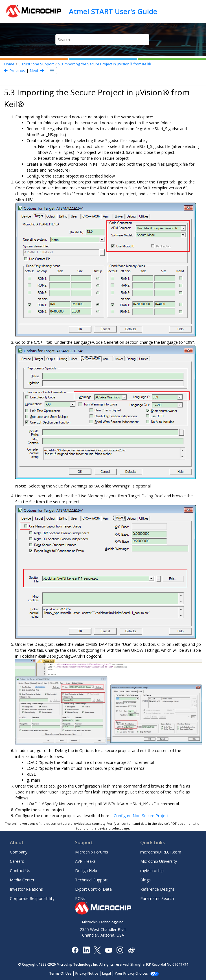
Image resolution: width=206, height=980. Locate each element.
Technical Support (91, 880)
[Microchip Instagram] (120, 950)
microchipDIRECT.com (161, 852)
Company (19, 852)
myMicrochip (152, 871)
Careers (17, 861)
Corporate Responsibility (32, 898)
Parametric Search (157, 898)
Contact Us (20, 871)
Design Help (86, 871)
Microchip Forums (92, 852)
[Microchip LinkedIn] (86, 950)
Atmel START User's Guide (113, 11)
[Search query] (102, 40)
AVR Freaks (85, 861)
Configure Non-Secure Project (141, 816)
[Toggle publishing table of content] (52, 71)
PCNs (80, 898)
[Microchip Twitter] (97, 950)
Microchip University (159, 861)
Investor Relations (26, 889)
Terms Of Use (63, 973)
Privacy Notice (90, 973)
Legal (110, 973)
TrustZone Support (36, 64)
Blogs (145, 880)
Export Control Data (93, 889)
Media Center (22, 880)
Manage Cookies (131, 973)
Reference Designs (157, 889)
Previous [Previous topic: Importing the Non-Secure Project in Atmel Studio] (17, 71)
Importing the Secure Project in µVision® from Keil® (105, 64)
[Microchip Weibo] (131, 950)
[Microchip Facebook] (75, 950)
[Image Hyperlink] (109, 950)
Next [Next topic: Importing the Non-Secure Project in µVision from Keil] (34, 71)
